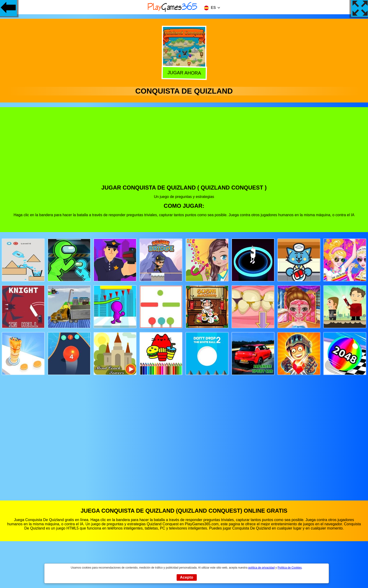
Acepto (187, 577)
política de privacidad (262, 568)
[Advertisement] (184, 149)
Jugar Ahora (184, 73)
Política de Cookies (290, 568)
